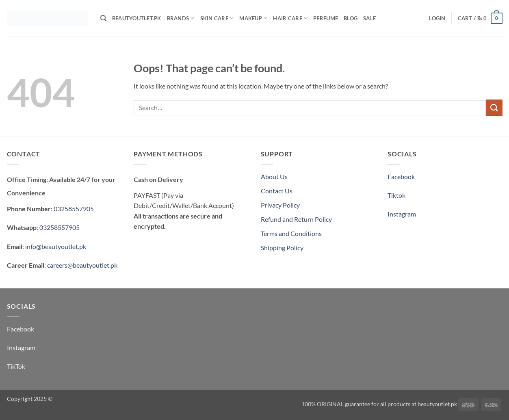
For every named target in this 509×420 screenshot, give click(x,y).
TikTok (16, 366)
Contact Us (277, 191)
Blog (351, 18)
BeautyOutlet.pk (137, 18)
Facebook (401, 176)
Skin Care (217, 18)
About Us (274, 176)
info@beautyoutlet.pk (56, 246)
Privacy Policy (280, 205)
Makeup (253, 18)
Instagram (402, 214)
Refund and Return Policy (296, 219)
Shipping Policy (282, 248)
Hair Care (290, 18)
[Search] (103, 18)
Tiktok (396, 195)
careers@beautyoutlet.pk (82, 265)
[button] (437, 18)
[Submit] (494, 107)
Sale (369, 18)
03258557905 (74, 209)
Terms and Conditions (291, 233)
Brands (181, 18)
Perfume (326, 18)
